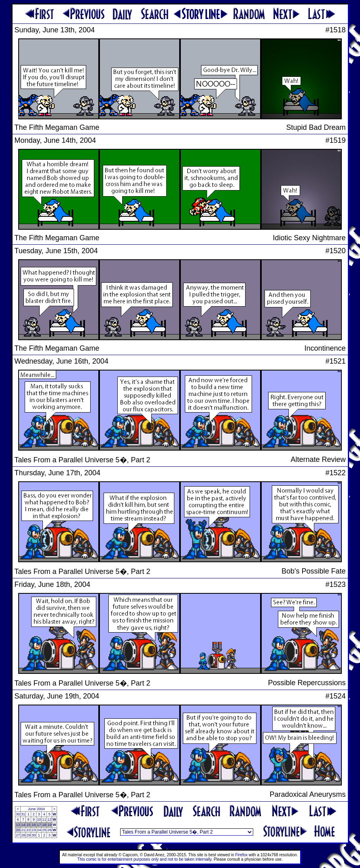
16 (34, 825)
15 (28, 825)
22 (28, 830)
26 (49, 830)
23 (34, 830)
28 (23, 835)
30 (18, 814)
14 (23, 825)
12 (49, 819)
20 (18, 830)
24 (39, 830)
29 (28, 835)
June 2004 (36, 809)
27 (18, 835)
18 (44, 825)
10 (39, 819)
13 (18, 825)
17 (39, 825)
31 (23, 814)
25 (44, 830)
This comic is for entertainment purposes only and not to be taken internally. (145, 859)
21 (23, 830)
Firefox (242, 855)
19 (49, 825)
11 (44, 819)
